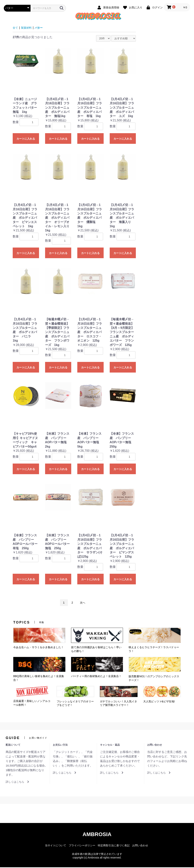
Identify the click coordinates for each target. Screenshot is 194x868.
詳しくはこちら (17, 783)
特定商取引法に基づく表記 (114, 846)
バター (41, 28)
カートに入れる (26, 139)
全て (16, 28)
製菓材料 (28, 28)
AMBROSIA (97, 835)
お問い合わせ (140, 846)
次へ (83, 603)
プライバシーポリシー (82, 846)
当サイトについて (56, 846)
